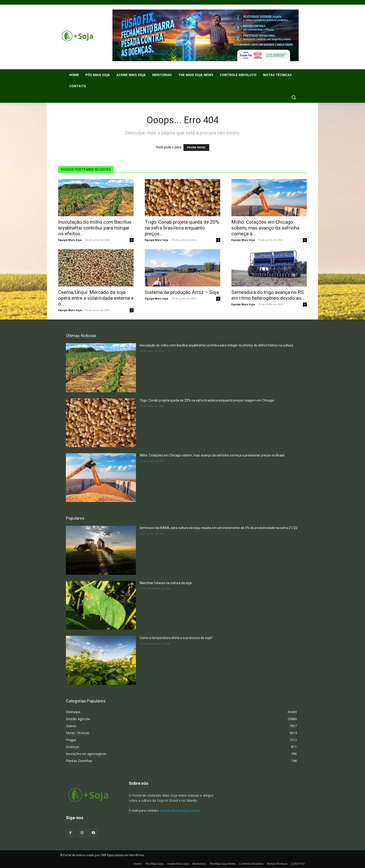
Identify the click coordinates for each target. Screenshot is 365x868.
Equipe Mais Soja (70, 240)
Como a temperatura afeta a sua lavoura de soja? (176, 638)
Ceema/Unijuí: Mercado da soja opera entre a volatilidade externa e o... (96, 298)
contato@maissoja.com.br (180, 810)
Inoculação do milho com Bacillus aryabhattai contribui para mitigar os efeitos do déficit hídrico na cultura (216, 345)
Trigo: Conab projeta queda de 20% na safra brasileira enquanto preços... (182, 228)
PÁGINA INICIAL (196, 148)
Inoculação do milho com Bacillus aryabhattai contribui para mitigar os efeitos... (95, 228)
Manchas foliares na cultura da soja (166, 583)
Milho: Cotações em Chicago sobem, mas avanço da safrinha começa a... (265, 228)
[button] (294, 97)
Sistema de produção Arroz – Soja (182, 292)
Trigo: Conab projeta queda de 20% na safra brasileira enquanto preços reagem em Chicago (207, 400)
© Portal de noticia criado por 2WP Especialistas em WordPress (102, 855)
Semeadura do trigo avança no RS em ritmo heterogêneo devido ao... (268, 295)
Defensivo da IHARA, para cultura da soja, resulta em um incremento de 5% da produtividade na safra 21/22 (219, 528)
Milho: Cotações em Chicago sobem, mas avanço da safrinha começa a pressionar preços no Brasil (212, 455)
